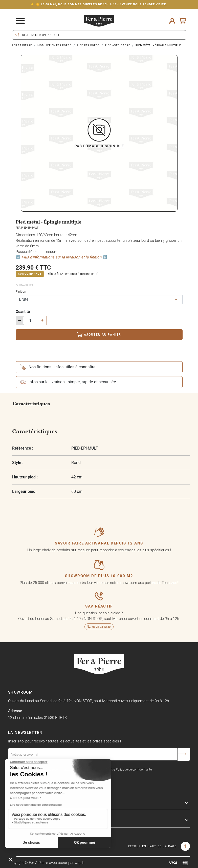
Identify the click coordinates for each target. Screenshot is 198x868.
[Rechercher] (99, 35)
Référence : (23, 448)
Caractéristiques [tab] (31, 404)
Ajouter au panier (99, 335)
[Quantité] (31, 320)
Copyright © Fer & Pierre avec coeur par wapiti (46, 863)
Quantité (23, 311)
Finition (21, 291)
